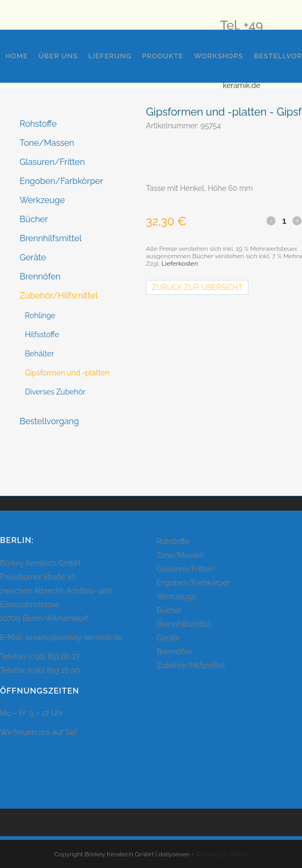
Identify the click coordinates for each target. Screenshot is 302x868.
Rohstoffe (38, 124)
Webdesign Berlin (222, 854)
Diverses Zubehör (55, 392)
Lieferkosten (180, 264)
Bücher (34, 219)
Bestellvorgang (49, 421)
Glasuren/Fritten (52, 162)
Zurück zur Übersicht (197, 287)
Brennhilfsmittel (51, 238)
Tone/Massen (47, 143)
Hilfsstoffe (42, 335)
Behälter (40, 354)
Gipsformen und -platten (67, 373)
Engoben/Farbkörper (61, 181)
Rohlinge (40, 315)
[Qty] (284, 221)
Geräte (33, 257)
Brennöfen (40, 277)
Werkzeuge (42, 200)
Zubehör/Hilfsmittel (59, 296)
